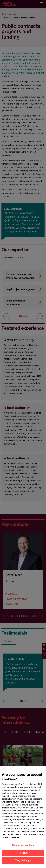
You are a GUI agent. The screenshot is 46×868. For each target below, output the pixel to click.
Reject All (23, 856)
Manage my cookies (23, 848)
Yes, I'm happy (23, 864)
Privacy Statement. (12, 841)
